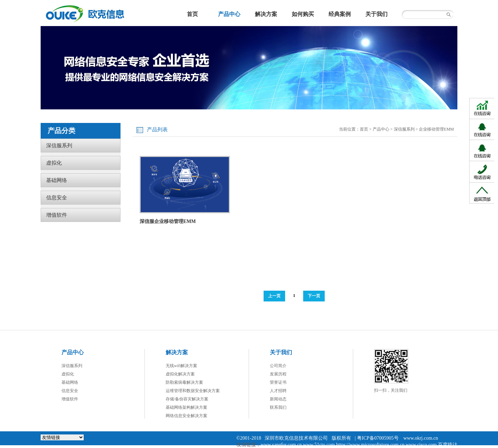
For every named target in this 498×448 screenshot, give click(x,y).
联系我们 (278, 407)
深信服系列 (404, 129)
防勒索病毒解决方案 (184, 382)
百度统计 (448, 445)
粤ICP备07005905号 (378, 438)
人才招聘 (278, 391)
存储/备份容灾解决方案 (187, 399)
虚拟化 (54, 163)
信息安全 (57, 198)
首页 (364, 129)
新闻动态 (278, 399)
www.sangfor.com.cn (281, 445)
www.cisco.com (421, 445)
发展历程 (278, 374)
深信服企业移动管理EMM (168, 221)
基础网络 (57, 180)
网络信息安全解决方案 (186, 416)
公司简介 (278, 366)
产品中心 (381, 129)
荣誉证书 (278, 382)
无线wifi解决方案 (181, 366)
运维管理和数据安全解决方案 (193, 391)
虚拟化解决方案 (180, 374)
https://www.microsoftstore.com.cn (370, 445)
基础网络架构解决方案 (186, 407)
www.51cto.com (319, 445)
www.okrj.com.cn (421, 438)
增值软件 (57, 215)
